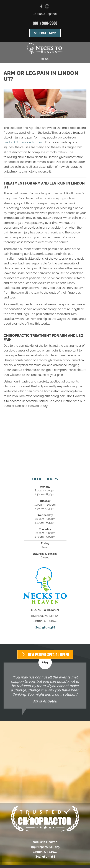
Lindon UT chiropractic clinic (23, 142)
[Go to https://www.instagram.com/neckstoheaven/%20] (47, 7)
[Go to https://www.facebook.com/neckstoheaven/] (41, 7)
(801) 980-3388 (45, 23)
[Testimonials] (45, 686)
